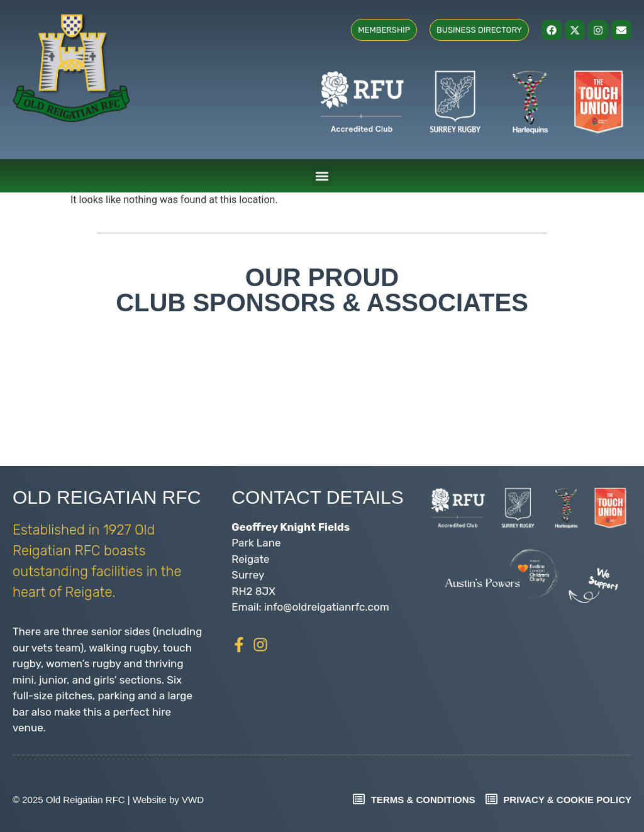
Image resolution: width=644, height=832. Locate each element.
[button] (322, 176)
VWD (193, 800)
